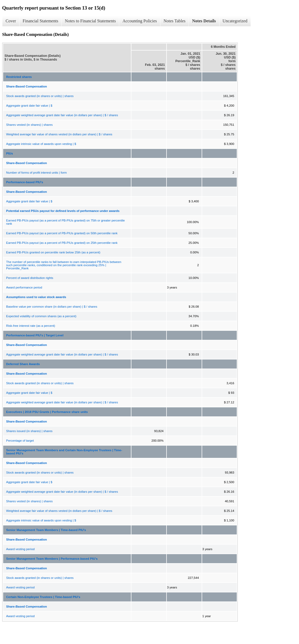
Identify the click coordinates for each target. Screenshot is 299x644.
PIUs (10, 153)
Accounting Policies (140, 21)
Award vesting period (20, 549)
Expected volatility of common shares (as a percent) (41, 316)
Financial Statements (40, 21)
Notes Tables (175, 21)
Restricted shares (19, 77)
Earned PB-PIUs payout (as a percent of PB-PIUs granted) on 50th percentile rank (62, 233)
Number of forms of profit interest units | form (36, 173)
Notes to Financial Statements (90, 21)
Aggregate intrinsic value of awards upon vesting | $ (41, 144)
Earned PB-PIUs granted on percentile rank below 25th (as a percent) (53, 252)
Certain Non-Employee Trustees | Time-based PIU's (43, 597)
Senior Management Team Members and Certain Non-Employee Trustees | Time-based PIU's (64, 452)
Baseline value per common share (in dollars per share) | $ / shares (52, 307)
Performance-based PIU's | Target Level (35, 335)
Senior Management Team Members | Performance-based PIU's (52, 559)
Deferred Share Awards (23, 364)
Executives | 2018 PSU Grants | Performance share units (47, 412)
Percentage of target (20, 441)
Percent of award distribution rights (30, 278)
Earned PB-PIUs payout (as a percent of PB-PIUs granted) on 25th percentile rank (62, 243)
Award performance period (24, 287)
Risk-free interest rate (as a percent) (31, 326)
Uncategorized (235, 21)
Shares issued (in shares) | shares (29, 431)
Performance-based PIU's (25, 182)
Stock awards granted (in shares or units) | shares (40, 96)
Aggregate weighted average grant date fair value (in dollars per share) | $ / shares (62, 115)
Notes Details (204, 21)
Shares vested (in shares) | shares (29, 125)
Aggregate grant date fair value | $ (29, 106)
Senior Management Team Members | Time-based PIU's (46, 530)
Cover (11, 21)
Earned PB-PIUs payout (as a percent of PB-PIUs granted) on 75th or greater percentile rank (65, 222)
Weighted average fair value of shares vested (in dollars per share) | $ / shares (59, 134)
